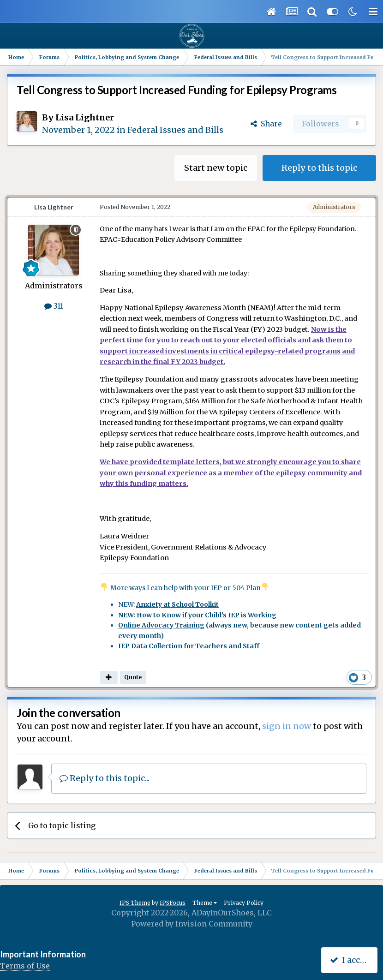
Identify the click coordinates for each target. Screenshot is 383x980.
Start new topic (216, 168)
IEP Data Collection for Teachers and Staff (189, 646)
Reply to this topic (319, 168)
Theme (205, 903)
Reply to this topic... (105, 778)
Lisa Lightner (85, 117)
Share (266, 124)
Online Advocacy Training (161, 625)
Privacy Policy (244, 903)
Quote (133, 677)
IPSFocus (173, 903)
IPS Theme (135, 903)
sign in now (287, 726)
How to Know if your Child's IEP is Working (206, 615)
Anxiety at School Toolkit (177, 604)
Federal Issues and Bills (175, 130)
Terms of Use (25, 966)
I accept (351, 960)
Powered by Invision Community (192, 924)
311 (54, 306)
